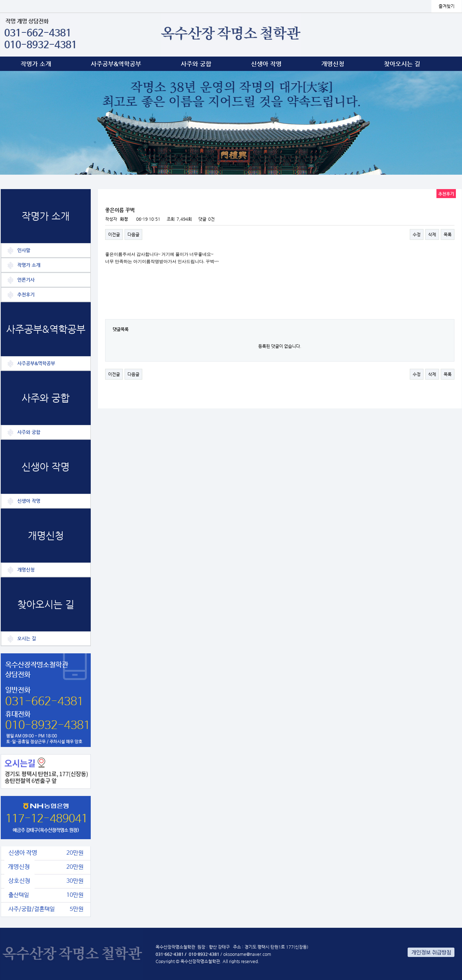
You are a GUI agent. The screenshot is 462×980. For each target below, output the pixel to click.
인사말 (24, 250)
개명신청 (333, 64)
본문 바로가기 (0, 0)
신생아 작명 (266, 64)
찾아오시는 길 (402, 64)
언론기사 (26, 280)
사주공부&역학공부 (116, 64)
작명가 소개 (36, 64)
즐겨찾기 (447, 6)
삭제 (432, 234)
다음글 (133, 234)
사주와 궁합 (196, 64)
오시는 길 (27, 638)
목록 (448, 234)
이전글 (114, 234)
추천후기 (26, 294)
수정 (417, 234)
